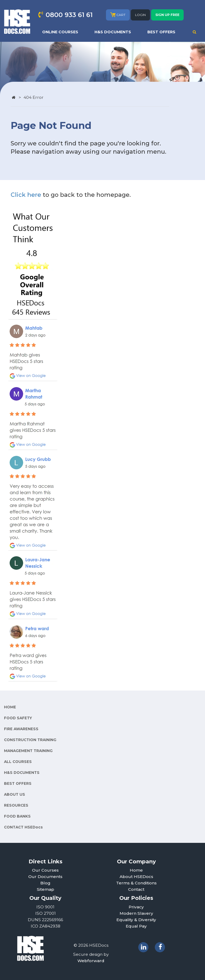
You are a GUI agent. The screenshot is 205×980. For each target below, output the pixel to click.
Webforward (91, 961)
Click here (26, 195)
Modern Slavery (136, 913)
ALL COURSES (18, 762)
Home (136, 870)
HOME (10, 707)
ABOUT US (15, 794)
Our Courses (45, 870)
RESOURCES (16, 805)
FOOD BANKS (17, 816)
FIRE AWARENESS (21, 729)
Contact (136, 889)
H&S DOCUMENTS (113, 32)
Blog (45, 883)
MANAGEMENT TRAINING (28, 751)
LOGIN (140, 15)
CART (118, 15)
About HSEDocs (136, 877)
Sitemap (46, 889)
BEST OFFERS (161, 32)
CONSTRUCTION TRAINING (30, 740)
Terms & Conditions (136, 883)
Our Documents (45, 877)
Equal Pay (136, 926)
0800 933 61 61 (69, 15)
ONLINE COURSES (60, 32)
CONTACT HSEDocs (23, 827)
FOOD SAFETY (18, 718)
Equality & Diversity (136, 920)
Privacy (136, 907)
